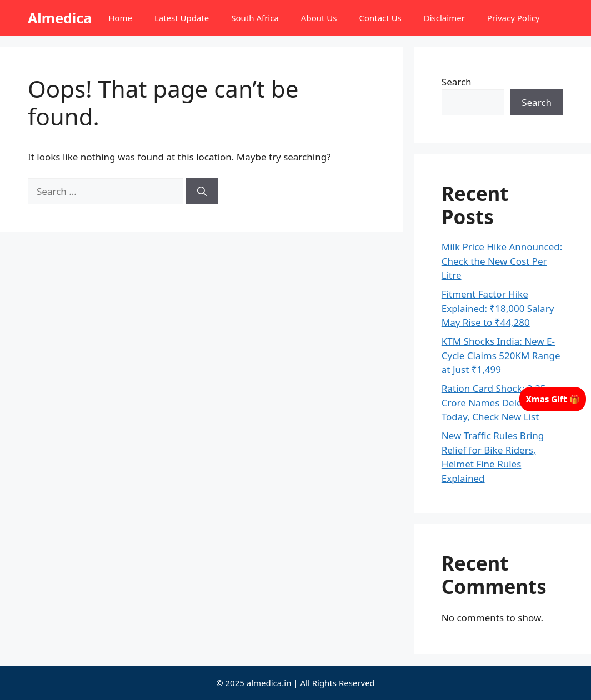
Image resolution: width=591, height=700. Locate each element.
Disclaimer (444, 18)
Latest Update (182, 18)
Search (457, 82)
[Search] (202, 192)
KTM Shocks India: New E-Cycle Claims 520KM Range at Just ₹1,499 (501, 355)
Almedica (60, 18)
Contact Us (380, 18)
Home (120, 18)
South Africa (255, 18)
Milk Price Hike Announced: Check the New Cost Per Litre (502, 261)
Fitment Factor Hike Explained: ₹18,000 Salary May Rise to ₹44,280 (498, 308)
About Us (319, 18)
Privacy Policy (514, 18)
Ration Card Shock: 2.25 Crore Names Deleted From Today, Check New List (502, 402)
